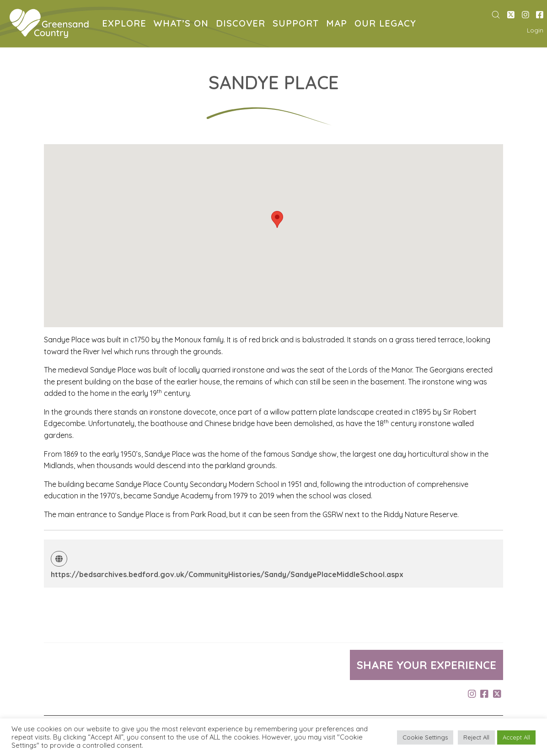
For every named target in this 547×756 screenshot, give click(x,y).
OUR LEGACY (387, 24)
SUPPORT (298, 24)
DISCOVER (242, 24)
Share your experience (426, 665)
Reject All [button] (476, 737)
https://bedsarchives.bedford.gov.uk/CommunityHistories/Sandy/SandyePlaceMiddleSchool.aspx (227, 574)
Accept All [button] (516, 737)
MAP (338, 24)
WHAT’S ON (183, 24)
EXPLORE (126, 24)
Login (535, 30)
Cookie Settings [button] (425, 737)
